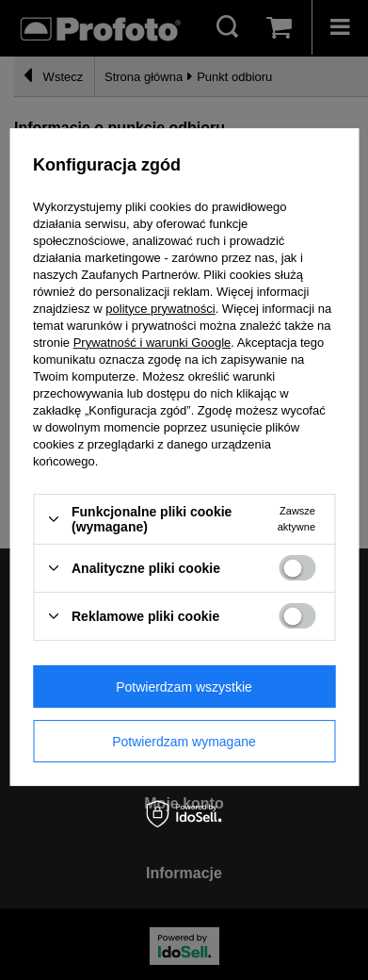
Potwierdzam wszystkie (184, 687)
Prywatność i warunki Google (152, 343)
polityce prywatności (160, 309)
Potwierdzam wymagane (184, 742)
